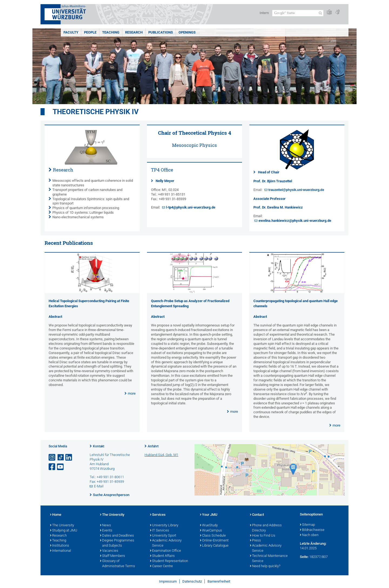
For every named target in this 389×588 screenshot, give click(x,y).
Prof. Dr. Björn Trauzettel (273, 181)
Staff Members (113, 556)
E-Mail (99, 486)
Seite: (304, 557)
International (61, 551)
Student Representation (169, 561)
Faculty (71, 32)
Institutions (60, 546)
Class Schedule (213, 536)
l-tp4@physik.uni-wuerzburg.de (191, 207)
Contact (257, 515)
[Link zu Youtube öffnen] (61, 467)
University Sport (163, 536)
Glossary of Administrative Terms (118, 564)
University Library (164, 526)
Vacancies (109, 551)
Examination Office (165, 551)
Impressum (168, 581)
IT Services (160, 531)
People (90, 32)
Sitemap (307, 525)
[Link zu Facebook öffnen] (52, 467)
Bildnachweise (312, 530)
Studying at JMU (64, 531)
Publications (161, 32)
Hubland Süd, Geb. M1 (161, 455)
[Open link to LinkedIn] (69, 457)
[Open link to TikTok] (61, 457)
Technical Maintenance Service (269, 559)
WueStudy (209, 526)
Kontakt (99, 446)
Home (56, 515)
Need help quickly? (265, 566)
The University (62, 526)
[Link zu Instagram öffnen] (52, 457)
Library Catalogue (214, 546)
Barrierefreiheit (219, 581)
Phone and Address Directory (266, 528)
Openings (187, 32)
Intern (264, 13)
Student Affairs (162, 556)
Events (106, 531)
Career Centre (161, 566)
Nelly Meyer (165, 181)
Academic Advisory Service (166, 543)
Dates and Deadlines (117, 536)
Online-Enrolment (214, 541)
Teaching (111, 32)
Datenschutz (192, 581)
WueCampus (211, 531)
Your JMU (209, 515)
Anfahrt (153, 446)
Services (158, 515)
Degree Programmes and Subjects (117, 543)
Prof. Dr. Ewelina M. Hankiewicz (278, 207)
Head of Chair (269, 172)
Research (134, 32)
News (105, 526)
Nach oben (309, 535)
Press (255, 541)
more (132, 393)
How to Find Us (263, 536)
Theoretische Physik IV (96, 112)
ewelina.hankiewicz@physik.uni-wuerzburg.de (295, 221)
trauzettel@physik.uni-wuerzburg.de (296, 190)
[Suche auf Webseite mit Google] (298, 13)
